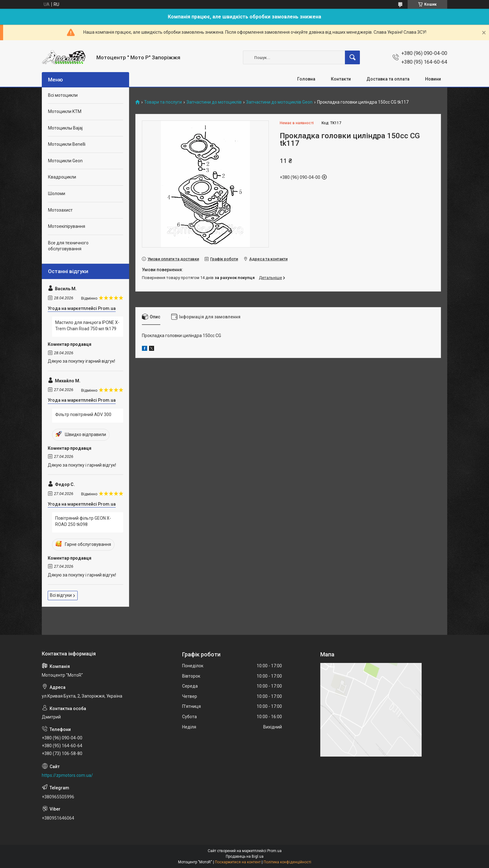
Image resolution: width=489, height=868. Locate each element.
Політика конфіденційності (287, 862)
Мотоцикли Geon (65, 161)
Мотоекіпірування (67, 226)
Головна (306, 79)
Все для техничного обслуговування (68, 246)
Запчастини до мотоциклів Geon (279, 102)
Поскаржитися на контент (238, 862)
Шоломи (57, 194)
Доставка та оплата (388, 79)
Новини (433, 79)
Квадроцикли (62, 177)
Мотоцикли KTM (65, 111)
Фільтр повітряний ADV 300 (83, 414)
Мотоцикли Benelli (67, 144)
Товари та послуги (163, 102)
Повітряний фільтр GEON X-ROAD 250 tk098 (83, 521)
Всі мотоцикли (63, 95)
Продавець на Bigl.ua (245, 856)
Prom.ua (274, 851)
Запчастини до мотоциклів (214, 102)
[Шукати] (352, 57)
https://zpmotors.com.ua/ (67, 775)
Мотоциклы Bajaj (65, 128)
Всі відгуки (61, 595)
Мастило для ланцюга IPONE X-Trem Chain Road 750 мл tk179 (87, 326)
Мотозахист (60, 210)
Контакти (341, 79)
